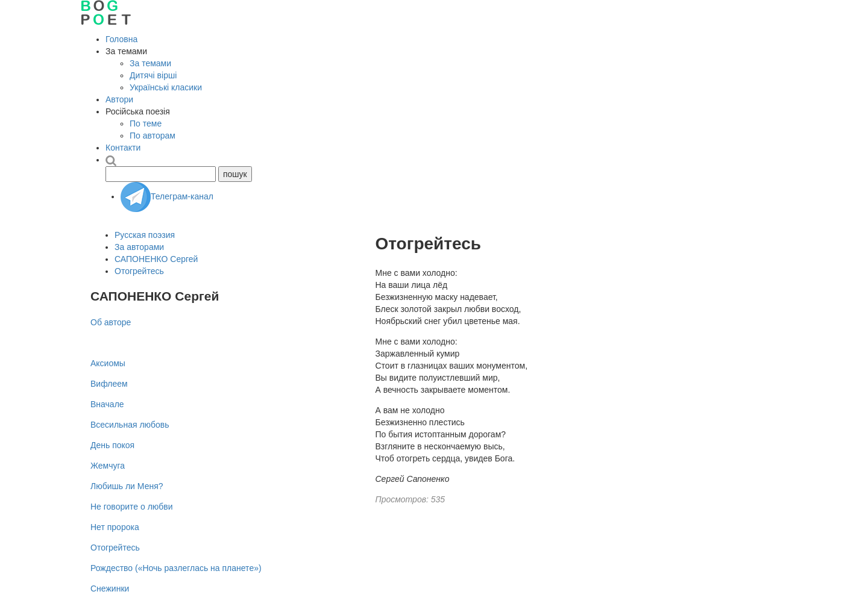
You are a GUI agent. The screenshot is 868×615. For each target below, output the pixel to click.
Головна (121, 39)
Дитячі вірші (153, 75)
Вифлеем (109, 384)
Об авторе (111, 322)
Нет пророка (115, 527)
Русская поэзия (145, 235)
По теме (146, 123)
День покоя (112, 445)
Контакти (123, 148)
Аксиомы (108, 363)
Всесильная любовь (130, 425)
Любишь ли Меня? (127, 486)
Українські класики (166, 87)
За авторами (139, 247)
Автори (119, 99)
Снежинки (110, 588)
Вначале (107, 404)
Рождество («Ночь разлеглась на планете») (176, 568)
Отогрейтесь (139, 271)
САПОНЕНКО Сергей (156, 259)
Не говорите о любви (132, 507)
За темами (150, 63)
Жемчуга (108, 466)
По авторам (153, 136)
